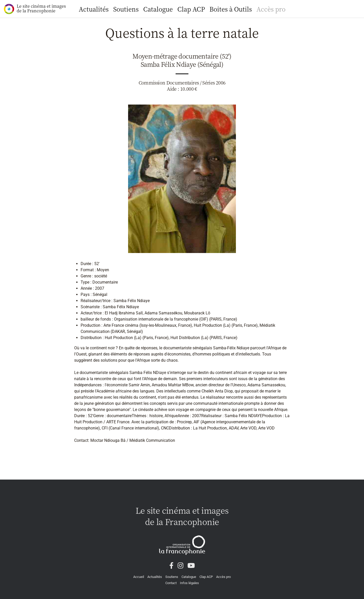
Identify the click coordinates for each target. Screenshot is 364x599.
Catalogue (158, 9)
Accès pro (271, 9)
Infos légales (189, 583)
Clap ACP (191, 9)
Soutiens (126, 9)
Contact (171, 583)
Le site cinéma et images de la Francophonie (35, 9)
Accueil (139, 577)
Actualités (94, 9)
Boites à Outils (231, 9)
